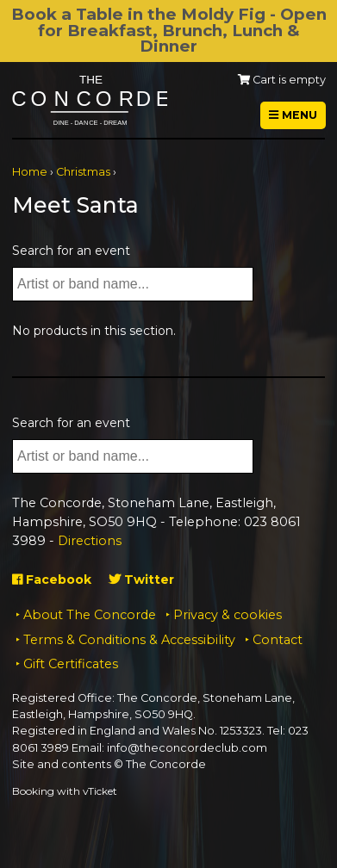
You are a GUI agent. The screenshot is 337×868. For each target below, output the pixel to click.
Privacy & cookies (228, 615)
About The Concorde (90, 615)
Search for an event (71, 251)
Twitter (141, 580)
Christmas (83, 172)
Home (30, 172)
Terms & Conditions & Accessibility (129, 640)
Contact (278, 640)
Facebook (52, 580)
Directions (90, 541)
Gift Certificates (71, 664)
